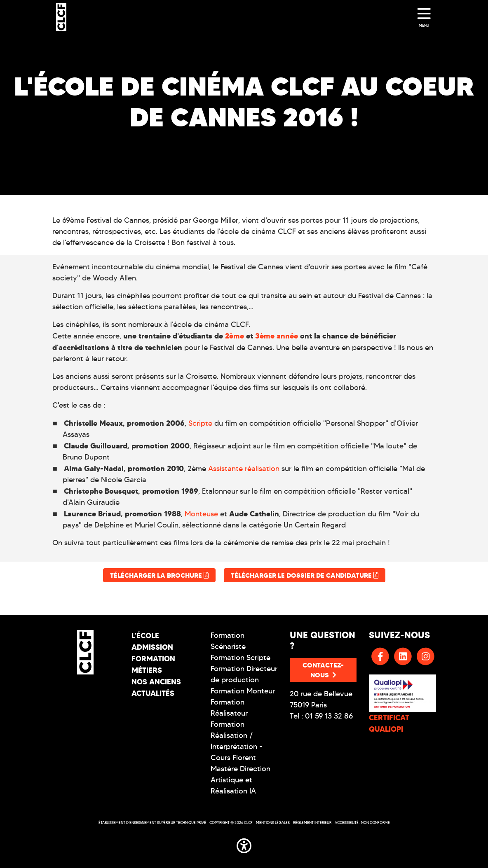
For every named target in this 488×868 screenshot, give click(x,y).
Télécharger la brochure (159, 575)
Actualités (153, 693)
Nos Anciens (156, 682)
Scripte (201, 423)
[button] (244, 844)
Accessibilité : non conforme (362, 822)
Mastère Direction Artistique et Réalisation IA (240, 780)
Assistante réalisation (244, 469)
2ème (236, 336)
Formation (153, 659)
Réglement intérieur (312, 822)
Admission (152, 647)
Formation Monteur (243, 691)
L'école (145, 636)
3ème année (277, 336)
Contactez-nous (323, 670)
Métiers (147, 670)
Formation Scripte (240, 658)
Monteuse (202, 514)
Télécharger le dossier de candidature (305, 575)
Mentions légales (273, 822)
